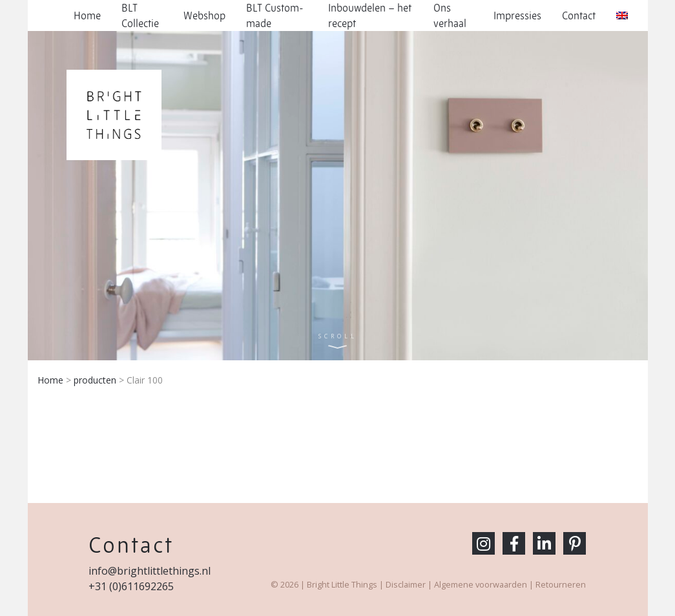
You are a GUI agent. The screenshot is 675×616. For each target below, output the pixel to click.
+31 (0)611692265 (131, 586)
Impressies (517, 15)
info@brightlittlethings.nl (150, 571)
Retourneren (561, 584)
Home (87, 15)
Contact (579, 15)
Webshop (204, 15)
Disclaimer (406, 584)
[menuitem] (622, 15)
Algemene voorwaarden (481, 584)
